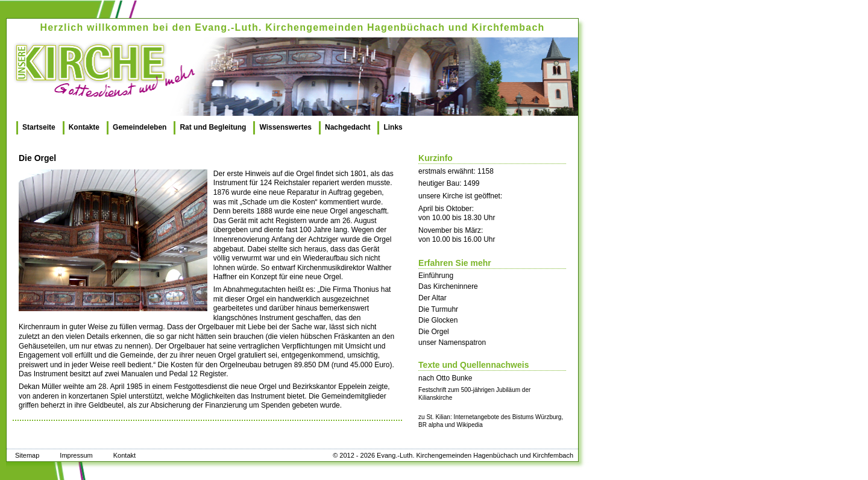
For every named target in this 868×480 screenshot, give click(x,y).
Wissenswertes (285, 127)
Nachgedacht (348, 127)
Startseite (39, 127)
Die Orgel (434, 332)
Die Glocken (438, 320)
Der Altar (432, 298)
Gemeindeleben (140, 127)
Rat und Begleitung (213, 127)
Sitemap (27, 455)
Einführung (436, 276)
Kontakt (124, 455)
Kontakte (84, 127)
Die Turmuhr (438, 309)
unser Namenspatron (452, 343)
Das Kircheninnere (448, 286)
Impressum (76, 455)
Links (393, 127)
